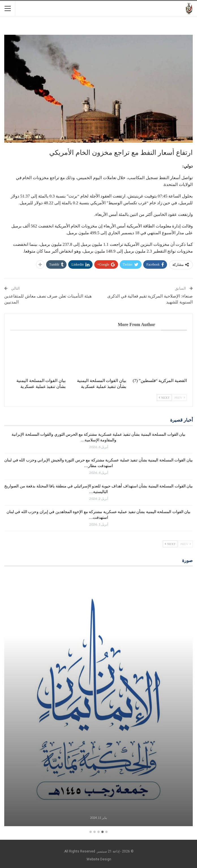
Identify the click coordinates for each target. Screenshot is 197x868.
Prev (180, 398)
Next (164, 398)
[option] (98, 700)
